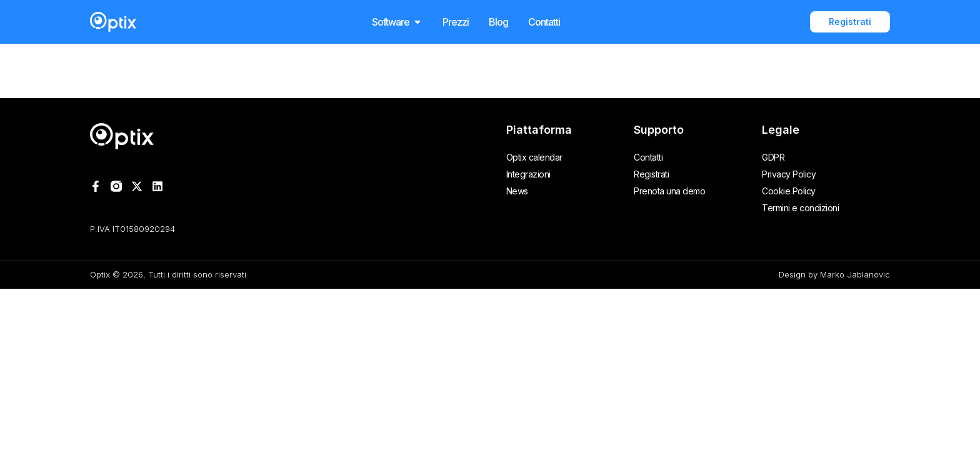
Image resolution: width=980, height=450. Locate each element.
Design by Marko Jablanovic (834, 274)
